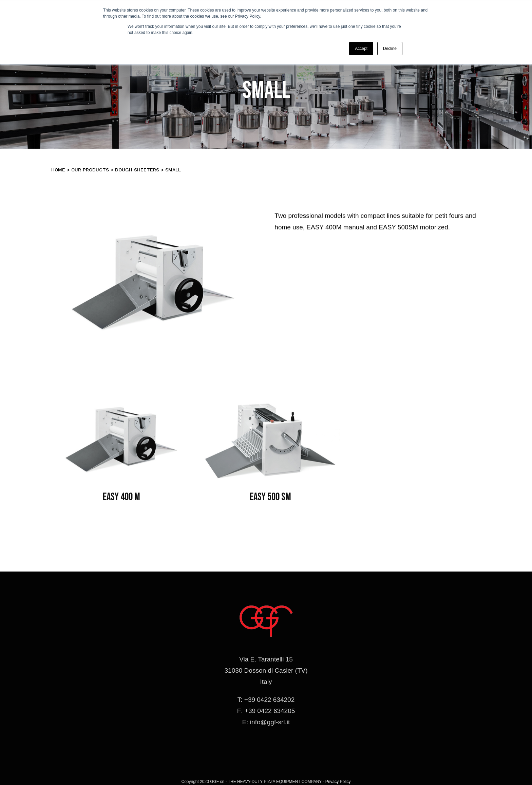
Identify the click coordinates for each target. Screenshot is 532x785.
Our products (90, 170)
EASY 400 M (121, 499)
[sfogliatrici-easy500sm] (270, 397)
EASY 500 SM (270, 499)
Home (58, 170)
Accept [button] (361, 49)
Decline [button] (390, 49)
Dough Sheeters (137, 170)
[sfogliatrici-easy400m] (121, 397)
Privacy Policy (338, 782)
